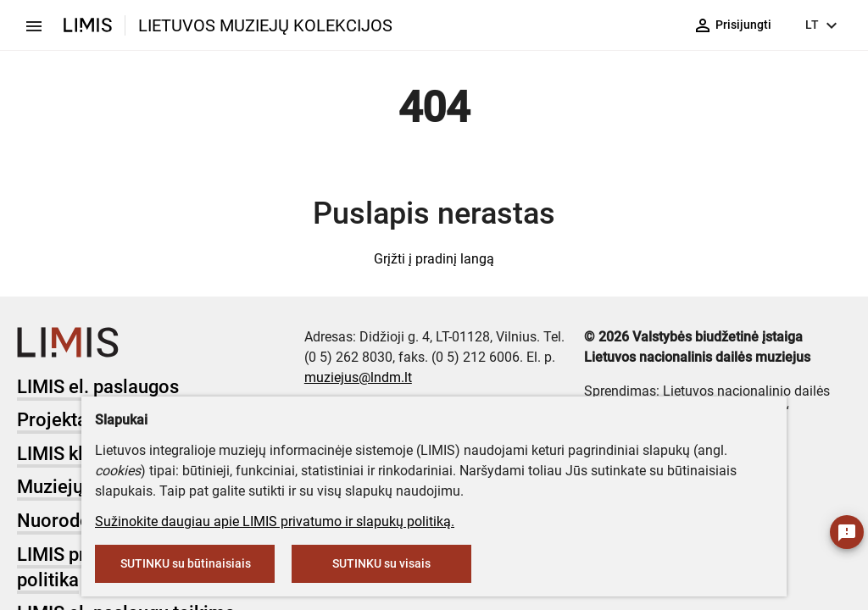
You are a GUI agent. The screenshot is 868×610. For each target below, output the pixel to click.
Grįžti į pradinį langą (434, 259)
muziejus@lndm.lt (358, 377)
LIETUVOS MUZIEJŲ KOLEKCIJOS (265, 25)
